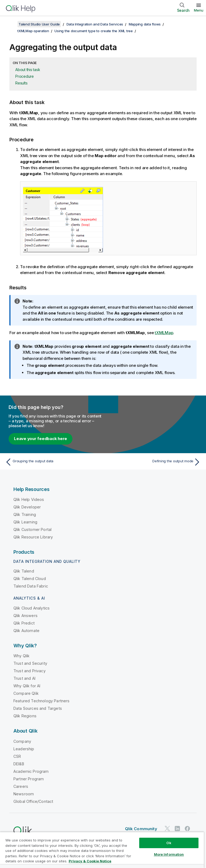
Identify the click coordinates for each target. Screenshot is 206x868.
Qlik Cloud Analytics (32, 608)
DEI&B (19, 764)
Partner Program (29, 779)
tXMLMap (164, 333)
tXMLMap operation (33, 31)
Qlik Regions (25, 716)
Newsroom (24, 794)
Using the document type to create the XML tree (94, 31)
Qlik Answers (25, 616)
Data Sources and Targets (38, 708)
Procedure (25, 76)
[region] (102, 850)
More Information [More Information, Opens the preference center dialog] (169, 854)
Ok (169, 843)
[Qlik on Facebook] (187, 828)
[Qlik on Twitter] (167, 828)
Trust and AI (24, 678)
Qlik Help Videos (29, 499)
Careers (21, 786)
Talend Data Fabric (31, 586)
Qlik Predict (24, 623)
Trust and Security (30, 663)
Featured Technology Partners (41, 701)
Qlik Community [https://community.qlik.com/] (141, 829)
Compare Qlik (26, 693)
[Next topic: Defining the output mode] (153, 462)
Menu (199, 10)
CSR (17, 756)
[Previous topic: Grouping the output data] (53, 462)
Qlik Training (25, 514)
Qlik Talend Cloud (30, 579)
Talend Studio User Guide (39, 24)
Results (21, 83)
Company (22, 741)
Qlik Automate (26, 631)
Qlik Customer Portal (32, 529)
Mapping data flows (145, 24)
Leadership (24, 749)
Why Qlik (21, 656)
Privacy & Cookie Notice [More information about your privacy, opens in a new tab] (90, 861)
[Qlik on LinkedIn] (177, 828)
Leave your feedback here (41, 439)
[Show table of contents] (11, 24)
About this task (28, 70)
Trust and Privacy (30, 671)
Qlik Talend (24, 571)
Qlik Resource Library (33, 537)
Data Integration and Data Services (95, 24)
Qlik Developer (27, 507)
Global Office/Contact (33, 801)
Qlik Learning (25, 522)
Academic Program (31, 771)
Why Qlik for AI (27, 686)
